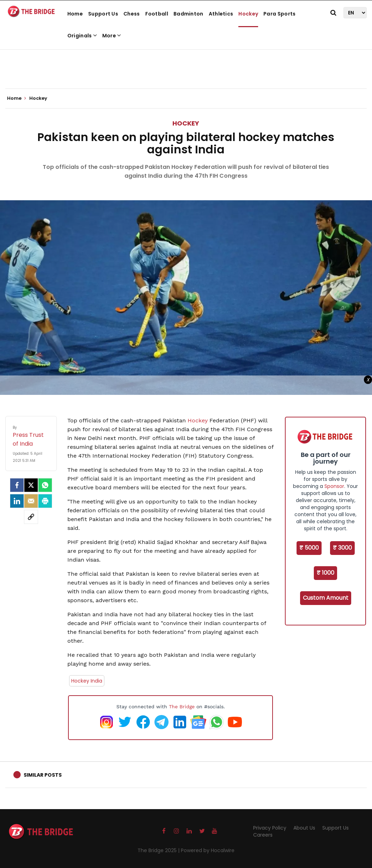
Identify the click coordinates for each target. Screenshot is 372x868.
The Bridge (182, 707)
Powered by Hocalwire (208, 850)
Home (75, 14)
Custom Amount (326, 598)
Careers (263, 835)
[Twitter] (31, 485)
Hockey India (87, 681)
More (112, 36)
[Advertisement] (186, 67)
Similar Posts (43, 775)
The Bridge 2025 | (159, 850)
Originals (82, 36)
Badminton (188, 14)
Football (157, 14)
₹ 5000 (309, 548)
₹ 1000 (325, 573)
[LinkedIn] (17, 501)
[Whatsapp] (45, 485)
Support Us (103, 14)
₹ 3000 (342, 548)
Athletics (221, 14)
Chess (132, 14)
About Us (304, 828)
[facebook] (17, 485)
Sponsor (334, 486)
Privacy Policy (270, 828)
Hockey (248, 14)
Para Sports (279, 14)
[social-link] (31, 517)
